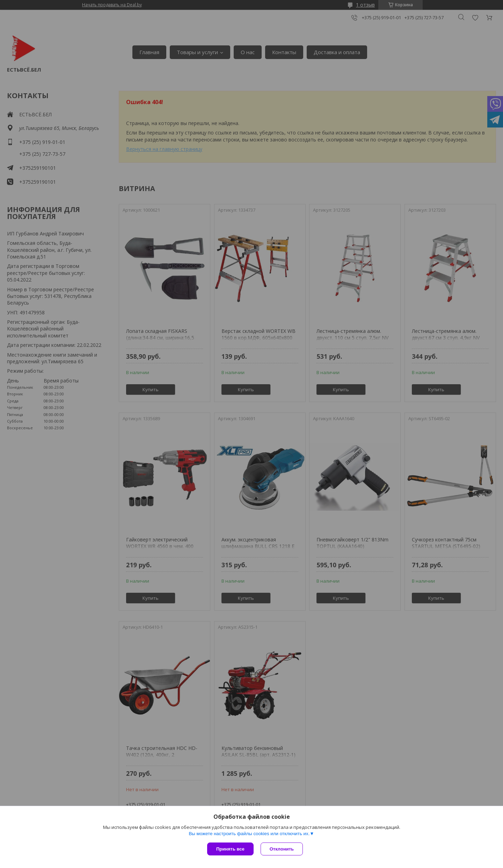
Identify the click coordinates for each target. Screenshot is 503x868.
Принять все (230, 849)
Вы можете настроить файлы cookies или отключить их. (249, 834)
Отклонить (282, 849)
